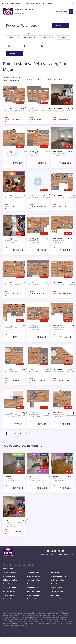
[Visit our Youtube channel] (55, 551)
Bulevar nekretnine (58, 576)
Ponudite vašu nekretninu (35, 3)
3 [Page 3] (16, 433)
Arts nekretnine (9, 595)
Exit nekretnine (33, 587)
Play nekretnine (57, 587)
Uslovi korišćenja (66, 554)
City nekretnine (33, 572)
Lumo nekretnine (58, 599)
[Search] (71, 11)
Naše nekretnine (17, 3)
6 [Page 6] (20, 433)
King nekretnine (33, 591)
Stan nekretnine (9, 587)
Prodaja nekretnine (34, 599)
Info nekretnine (9, 576)
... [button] (18, 433)
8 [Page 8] (28, 433)
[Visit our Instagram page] (52, 551)
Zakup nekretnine (10, 599)
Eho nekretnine (9, 583)
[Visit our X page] (59, 551)
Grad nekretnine (9, 572)
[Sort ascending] (35, 79)
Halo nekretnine (33, 580)
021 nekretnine (57, 572)
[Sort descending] (39, 79)
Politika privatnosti (49, 554)
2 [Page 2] (12, 433)
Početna (5, 3)
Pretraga (15, 53)
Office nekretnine (10, 580)
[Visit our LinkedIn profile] (63, 551)
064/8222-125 (19, 13)
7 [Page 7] (24, 433)
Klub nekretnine (57, 580)
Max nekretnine (9, 591)
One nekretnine (33, 595)
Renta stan (55, 595)
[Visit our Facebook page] (48, 551)
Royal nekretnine (34, 576)
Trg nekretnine (57, 591)
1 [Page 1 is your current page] (8, 433)
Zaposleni (50, 3)
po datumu (58, 79)
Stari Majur (62, 37)
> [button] (31, 433)
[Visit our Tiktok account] (67, 551)
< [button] (4, 433)
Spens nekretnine (34, 583)
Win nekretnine (57, 583)
